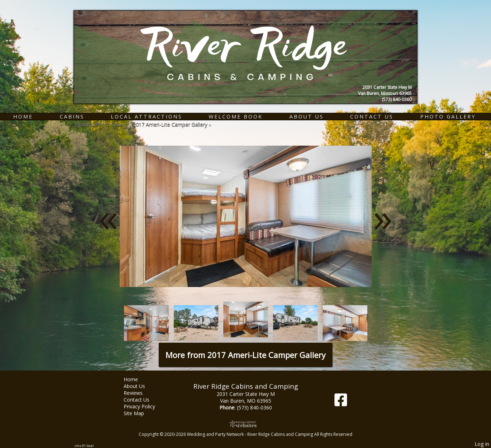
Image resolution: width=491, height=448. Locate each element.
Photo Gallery (448, 117)
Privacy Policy (145, 406)
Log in (482, 444)
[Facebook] (341, 402)
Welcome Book (236, 117)
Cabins (72, 117)
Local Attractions (147, 117)
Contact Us (372, 117)
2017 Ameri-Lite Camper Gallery (170, 124)
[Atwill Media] (245, 424)
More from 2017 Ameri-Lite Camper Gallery (245, 355)
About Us (307, 117)
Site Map (139, 413)
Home (23, 117)
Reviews (138, 393)
